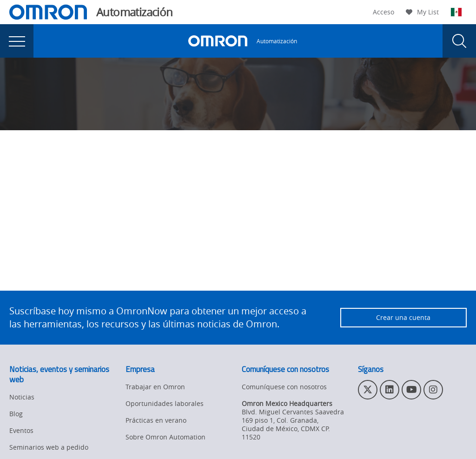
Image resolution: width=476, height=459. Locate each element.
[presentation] (17, 41)
